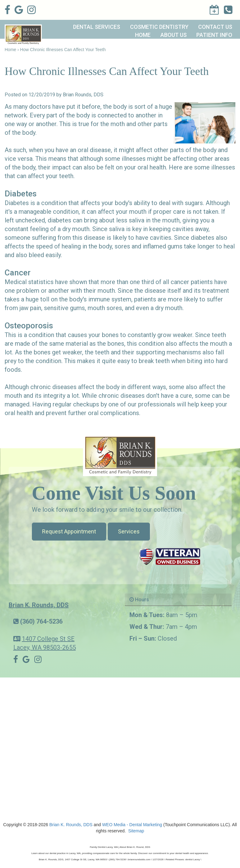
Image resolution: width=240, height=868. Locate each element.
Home (143, 35)
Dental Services (97, 27)
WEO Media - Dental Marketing (132, 825)
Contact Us (215, 27)
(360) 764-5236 (41, 621)
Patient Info (214, 35)
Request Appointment (69, 531)
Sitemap (136, 831)
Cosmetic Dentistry (159, 27)
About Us (174, 35)
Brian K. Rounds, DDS (39, 605)
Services (129, 531)
